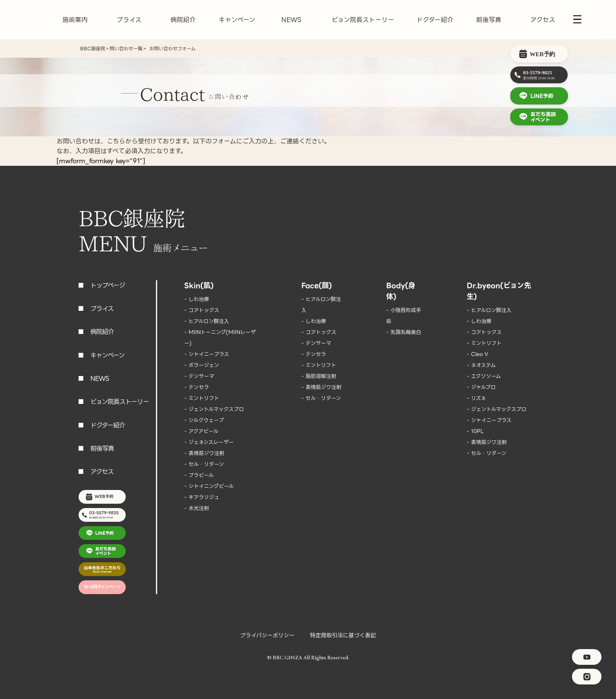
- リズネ (476, 398)
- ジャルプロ (481, 387)
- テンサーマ (199, 376)
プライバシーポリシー (267, 635)
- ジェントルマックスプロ (214, 409)
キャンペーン (237, 20)
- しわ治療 (197, 299)
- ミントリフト (202, 398)
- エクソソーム (484, 376)
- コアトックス (202, 310)
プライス (129, 20)
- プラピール (199, 475)
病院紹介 (183, 20)
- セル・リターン (204, 464)
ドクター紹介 (435, 20)
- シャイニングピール (209, 486)
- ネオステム (481, 365)
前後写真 (489, 20)
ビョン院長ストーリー (363, 20)
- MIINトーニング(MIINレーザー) (220, 338)
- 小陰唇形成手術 (404, 316)
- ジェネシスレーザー (209, 442)
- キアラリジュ (202, 497)
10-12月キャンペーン (102, 587)
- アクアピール (201, 431)
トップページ (108, 285)
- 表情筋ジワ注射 (204, 453)
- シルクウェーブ (204, 420)
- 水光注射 (197, 508)
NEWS (291, 20)
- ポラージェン (202, 365)
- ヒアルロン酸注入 (207, 321)
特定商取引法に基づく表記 (343, 635)
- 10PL (475, 431)
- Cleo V (478, 354)
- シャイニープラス (207, 354)
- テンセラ (197, 387)
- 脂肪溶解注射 (319, 376)
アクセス (543, 20)
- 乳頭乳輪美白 (404, 332)
